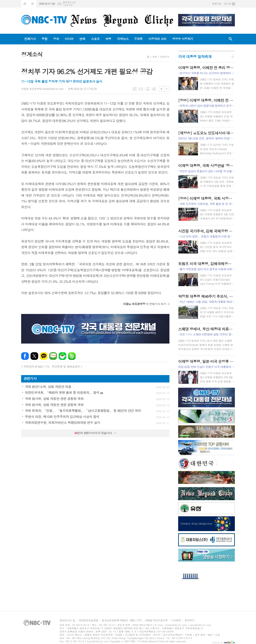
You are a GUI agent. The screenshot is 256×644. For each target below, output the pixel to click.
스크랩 (154, 89)
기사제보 (176, 620)
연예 (82, 39)
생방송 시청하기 (183, 39)
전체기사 (30, 39)
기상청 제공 (68, 5)
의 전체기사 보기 (145, 304)
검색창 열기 (230, 39)
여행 (108, 39)
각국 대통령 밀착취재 (195, 57)
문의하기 (189, 620)
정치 (56, 39)
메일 (141, 89)
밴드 (72, 356)
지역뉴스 (123, 39)
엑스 (34, 356)
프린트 (148, 89)
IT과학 (138, 39)
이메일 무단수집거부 (156, 620)
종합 (44, 39)
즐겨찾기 (32, 4)
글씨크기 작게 (167, 89)
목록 (135, 89)
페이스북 (25, 356)
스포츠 (95, 39)
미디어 (69, 39)
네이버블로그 (53, 356)
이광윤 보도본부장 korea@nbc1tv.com (42, 89)
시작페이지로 (25, 4)
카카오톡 (44, 356)
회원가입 (217, 4)
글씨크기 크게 (161, 89)
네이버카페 (62, 356)
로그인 (228, 4)
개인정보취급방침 (88, 620)
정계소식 (165, 57)
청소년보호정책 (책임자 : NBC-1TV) (121, 620)
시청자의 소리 (157, 39)
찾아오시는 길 (67, 620)
